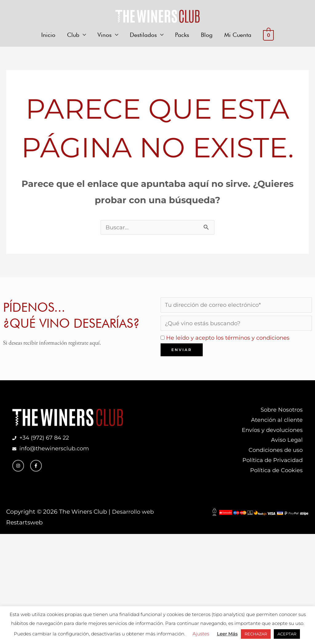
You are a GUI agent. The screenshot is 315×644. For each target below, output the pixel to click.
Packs (182, 36)
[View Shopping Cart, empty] (268, 36)
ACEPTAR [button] (287, 634)
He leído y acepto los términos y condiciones (231, 342)
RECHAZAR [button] (256, 634)
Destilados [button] (143, 36)
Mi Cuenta (238, 36)
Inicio (48, 36)
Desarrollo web (134, 522)
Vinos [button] (105, 36)
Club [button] (73, 36)
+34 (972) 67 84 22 (46, 445)
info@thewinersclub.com (55, 455)
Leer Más (227, 634)
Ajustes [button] (201, 634)
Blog (207, 36)
